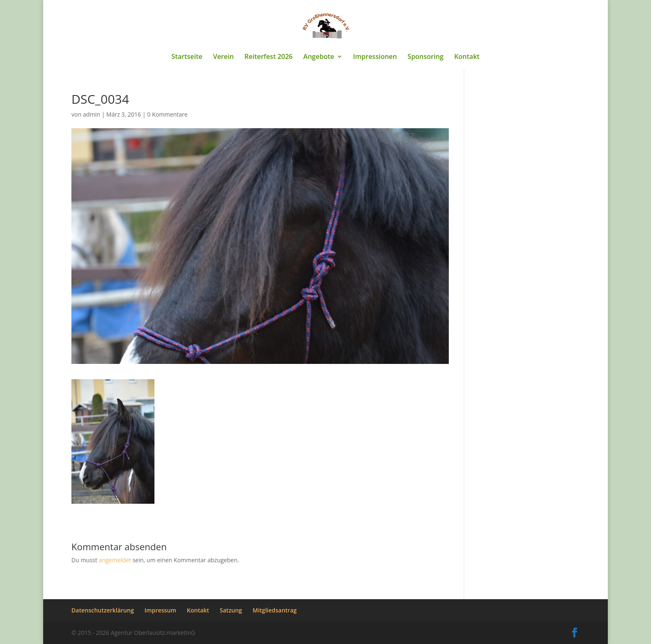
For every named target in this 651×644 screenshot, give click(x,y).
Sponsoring (426, 57)
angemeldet (115, 560)
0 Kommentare (168, 114)
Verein (223, 57)
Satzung (231, 610)
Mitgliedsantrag (275, 610)
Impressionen (375, 57)
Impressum (160, 610)
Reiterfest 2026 (269, 57)
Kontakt (467, 57)
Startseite (187, 57)
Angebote (319, 57)
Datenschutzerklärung (103, 610)
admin (92, 114)
